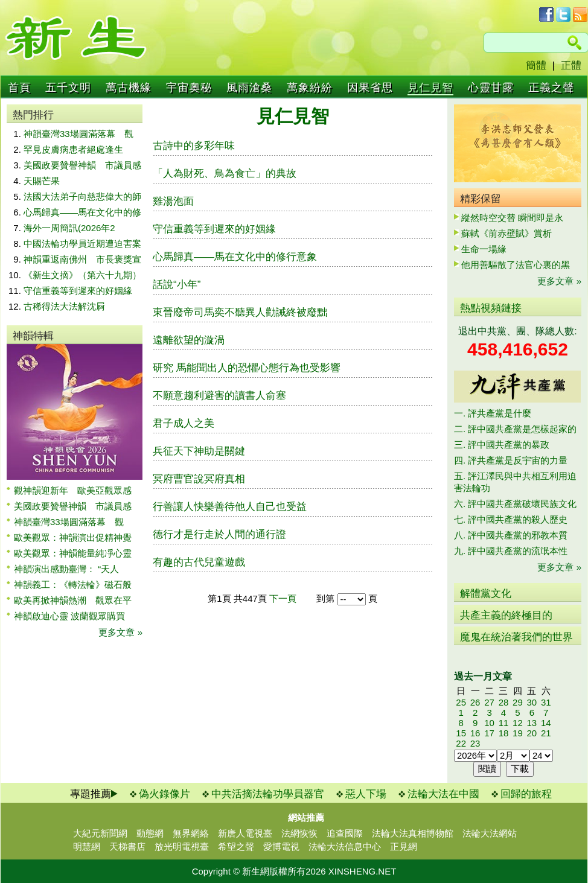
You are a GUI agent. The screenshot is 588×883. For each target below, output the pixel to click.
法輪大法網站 (490, 833)
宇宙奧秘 (189, 88)
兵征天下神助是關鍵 (199, 451)
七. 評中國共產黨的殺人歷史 (511, 519)
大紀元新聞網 (100, 833)
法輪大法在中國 (443, 794)
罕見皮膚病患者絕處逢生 (73, 149)
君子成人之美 (184, 423)
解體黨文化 (486, 594)
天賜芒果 (42, 181)
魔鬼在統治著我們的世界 (516, 637)
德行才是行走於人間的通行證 (219, 534)
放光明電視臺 (182, 846)
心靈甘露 (491, 88)
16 (475, 733)
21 (546, 733)
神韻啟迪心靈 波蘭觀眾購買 (69, 616)
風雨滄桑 (249, 88)
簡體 (536, 65)
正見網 (404, 846)
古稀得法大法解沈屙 (64, 306)
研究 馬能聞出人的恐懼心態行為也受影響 (247, 368)
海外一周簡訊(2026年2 (69, 228)
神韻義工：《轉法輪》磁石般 (73, 585)
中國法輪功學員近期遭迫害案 (82, 244)
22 (461, 743)
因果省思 (370, 88)
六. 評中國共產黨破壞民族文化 (515, 504)
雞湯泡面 (173, 201)
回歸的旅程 (526, 794)
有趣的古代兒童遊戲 (199, 562)
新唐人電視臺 (245, 833)
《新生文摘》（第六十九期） (82, 275)
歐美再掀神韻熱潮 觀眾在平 (73, 600)
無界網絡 (191, 833)
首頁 (19, 88)
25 (461, 702)
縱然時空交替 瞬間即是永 (512, 218)
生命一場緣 (484, 249)
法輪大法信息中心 (345, 846)
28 (504, 702)
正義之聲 (551, 88)
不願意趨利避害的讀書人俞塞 (219, 396)
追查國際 (345, 833)
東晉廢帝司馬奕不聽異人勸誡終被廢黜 (240, 312)
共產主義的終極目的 (506, 615)
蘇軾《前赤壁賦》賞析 (507, 233)
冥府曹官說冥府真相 (199, 479)
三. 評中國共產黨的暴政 (502, 445)
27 (489, 702)
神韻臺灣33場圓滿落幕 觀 (78, 134)
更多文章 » (120, 632)
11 (504, 723)
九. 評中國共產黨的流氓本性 (511, 551)
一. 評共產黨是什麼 (493, 413)
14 (546, 723)
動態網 (150, 833)
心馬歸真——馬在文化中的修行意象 (235, 257)
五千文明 (68, 88)
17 (489, 733)
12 (518, 723)
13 (532, 723)
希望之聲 (236, 846)
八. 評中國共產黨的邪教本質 (511, 535)
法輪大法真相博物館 (413, 833)
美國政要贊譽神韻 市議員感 (82, 165)
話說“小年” (177, 285)
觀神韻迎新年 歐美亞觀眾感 (73, 490)
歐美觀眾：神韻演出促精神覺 (73, 537)
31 (546, 702)
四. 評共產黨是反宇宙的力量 (511, 460)
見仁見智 (430, 88)
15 (461, 733)
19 (518, 733)
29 (518, 702)
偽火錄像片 (165, 794)
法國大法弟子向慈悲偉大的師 (82, 196)
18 (504, 733)
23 (475, 743)
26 (475, 702)
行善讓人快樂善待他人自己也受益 (230, 507)
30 (532, 702)
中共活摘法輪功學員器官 (268, 794)
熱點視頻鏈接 (491, 308)
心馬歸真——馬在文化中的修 (82, 212)
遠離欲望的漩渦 (189, 340)
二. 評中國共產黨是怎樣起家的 (515, 429)
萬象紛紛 (310, 88)
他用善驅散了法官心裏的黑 (516, 265)
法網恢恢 (299, 833)
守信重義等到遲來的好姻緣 (78, 291)
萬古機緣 (129, 88)
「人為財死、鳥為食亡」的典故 (225, 174)
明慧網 (87, 846)
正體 (571, 65)
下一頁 (283, 598)
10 (489, 723)
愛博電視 (281, 846)
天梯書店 (127, 846)
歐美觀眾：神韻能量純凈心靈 (73, 553)
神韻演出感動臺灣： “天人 (66, 569)
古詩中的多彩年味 (194, 146)
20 (532, 733)
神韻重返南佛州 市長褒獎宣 (82, 259)
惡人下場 (366, 794)
